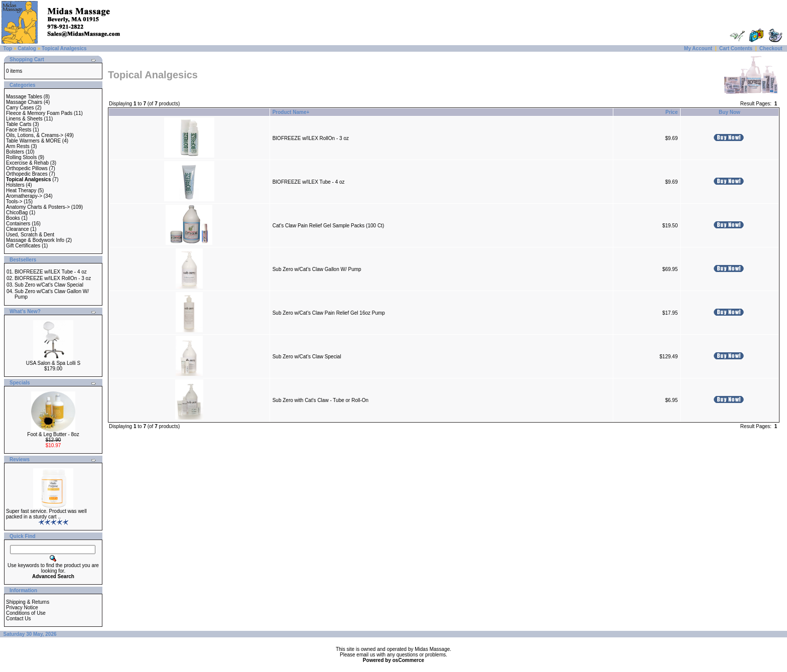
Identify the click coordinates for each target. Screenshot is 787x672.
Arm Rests (18, 146)
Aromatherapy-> (24, 196)
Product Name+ (291, 112)
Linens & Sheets (24, 119)
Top (8, 48)
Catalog (27, 48)
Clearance (18, 229)
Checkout (771, 48)
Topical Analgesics (64, 48)
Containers (18, 224)
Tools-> (14, 201)
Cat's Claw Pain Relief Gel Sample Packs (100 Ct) (329, 226)
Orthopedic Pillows (27, 168)
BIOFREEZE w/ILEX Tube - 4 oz (51, 272)
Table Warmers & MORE (33, 141)
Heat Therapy (21, 190)
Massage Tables (24, 97)
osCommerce (408, 660)
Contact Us (18, 619)
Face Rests (19, 130)
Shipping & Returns (28, 602)
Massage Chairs (24, 102)
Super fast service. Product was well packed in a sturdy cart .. (46, 514)
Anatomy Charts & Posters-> (38, 207)
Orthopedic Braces (27, 174)
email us (366, 655)
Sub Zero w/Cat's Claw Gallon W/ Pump (317, 269)
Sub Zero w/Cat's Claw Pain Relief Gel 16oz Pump (329, 313)
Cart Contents (736, 48)
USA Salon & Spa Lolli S (53, 363)
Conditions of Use (26, 613)
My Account (698, 48)
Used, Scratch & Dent (30, 235)
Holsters (15, 185)
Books (13, 218)
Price (672, 112)
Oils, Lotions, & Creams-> (35, 135)
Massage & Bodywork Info (35, 240)
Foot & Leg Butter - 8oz (53, 434)
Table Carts (19, 124)
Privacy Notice (22, 608)
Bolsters (15, 152)
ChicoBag (17, 213)
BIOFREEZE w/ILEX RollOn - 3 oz (53, 278)
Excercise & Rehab (27, 163)
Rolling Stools (21, 157)
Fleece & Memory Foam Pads (39, 113)
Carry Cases (20, 108)
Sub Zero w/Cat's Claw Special (49, 285)
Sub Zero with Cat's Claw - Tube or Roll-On (320, 400)
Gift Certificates (23, 246)
